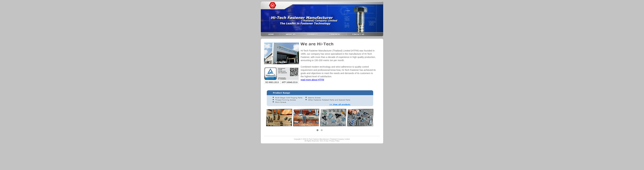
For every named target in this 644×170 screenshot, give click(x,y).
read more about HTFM (312, 80)
